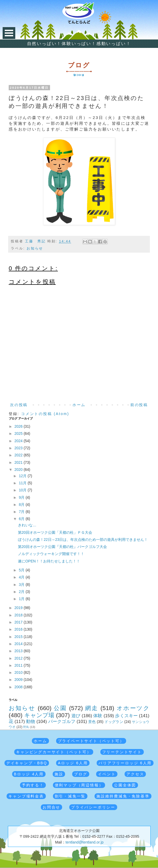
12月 (23, 476)
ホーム (79, 405)
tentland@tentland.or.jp (85, 842)
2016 (19, 629)
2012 (19, 658)
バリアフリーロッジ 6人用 (125, 763)
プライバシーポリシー (93, 807)
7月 (22, 512)
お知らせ (35, 248)
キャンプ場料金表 (26, 796)
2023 (19, 448)
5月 (22, 570)
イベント (107, 774)
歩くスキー (126, 716)
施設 (59, 774)
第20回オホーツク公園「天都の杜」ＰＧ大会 (55, 532)
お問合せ (51, 807)
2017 (19, 622)
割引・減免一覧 (70, 796)
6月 (22, 519)
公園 (60, 708)
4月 (22, 577)
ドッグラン (114, 722)
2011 (19, 665)
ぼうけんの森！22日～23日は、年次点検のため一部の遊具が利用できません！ (83, 540)
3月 (22, 585)
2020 (19, 470)
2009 (19, 680)
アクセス (135, 774)
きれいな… (27, 525)
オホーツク (133, 708)
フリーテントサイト (122, 752)
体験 (98, 716)
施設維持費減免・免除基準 (123, 796)
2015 (19, 637)
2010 (19, 672)
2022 (19, 455)
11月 (23, 483)
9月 (22, 497)
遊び (76, 716)
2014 (19, 644)
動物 (31, 722)
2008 (19, 687)
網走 (92, 708)
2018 (19, 615)
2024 (19, 441)
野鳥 (26, 727)
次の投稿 (19, 405)
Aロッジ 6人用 (73, 763)
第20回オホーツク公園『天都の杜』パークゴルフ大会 (62, 547)
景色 (92, 722)
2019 (19, 608)
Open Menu (9, 33)
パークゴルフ (62, 722)
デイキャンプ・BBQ (27, 763)
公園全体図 (125, 785)
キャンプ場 (39, 715)
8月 (22, 505)
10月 (23, 490)
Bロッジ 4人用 (29, 774)
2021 (19, 462)
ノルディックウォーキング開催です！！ (51, 554)
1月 (22, 599)
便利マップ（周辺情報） (79, 785)
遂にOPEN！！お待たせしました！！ (49, 561)
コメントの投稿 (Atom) (45, 414)
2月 (22, 592)
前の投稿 (139, 405)
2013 (19, 651)
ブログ (81, 774)
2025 (19, 433)
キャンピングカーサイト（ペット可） (54, 752)
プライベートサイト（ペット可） (91, 741)
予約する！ (33, 785)
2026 (19, 426)
